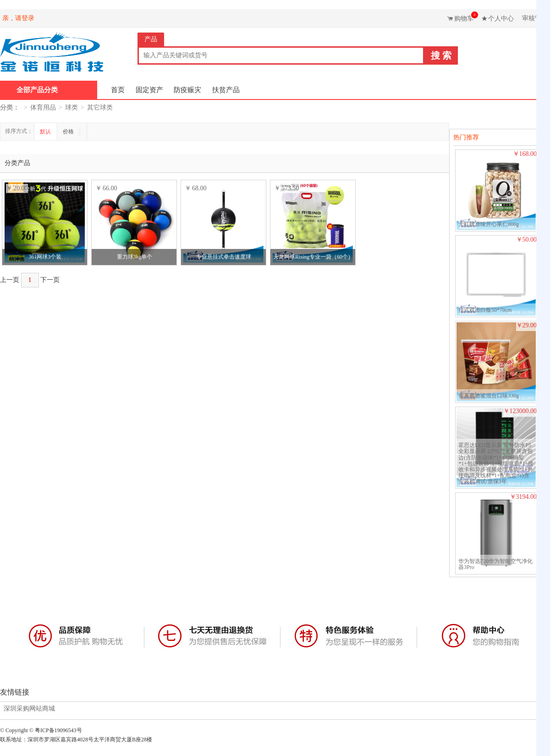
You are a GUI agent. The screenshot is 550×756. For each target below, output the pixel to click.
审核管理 (535, 18)
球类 (71, 108)
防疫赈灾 (187, 90)
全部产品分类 (37, 90)
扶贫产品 (226, 90)
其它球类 (100, 108)
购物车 (465, 17)
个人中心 (501, 19)
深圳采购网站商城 (29, 709)
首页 (118, 90)
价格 (69, 132)
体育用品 (43, 108)
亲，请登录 (18, 18)
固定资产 (149, 90)
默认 (45, 132)
